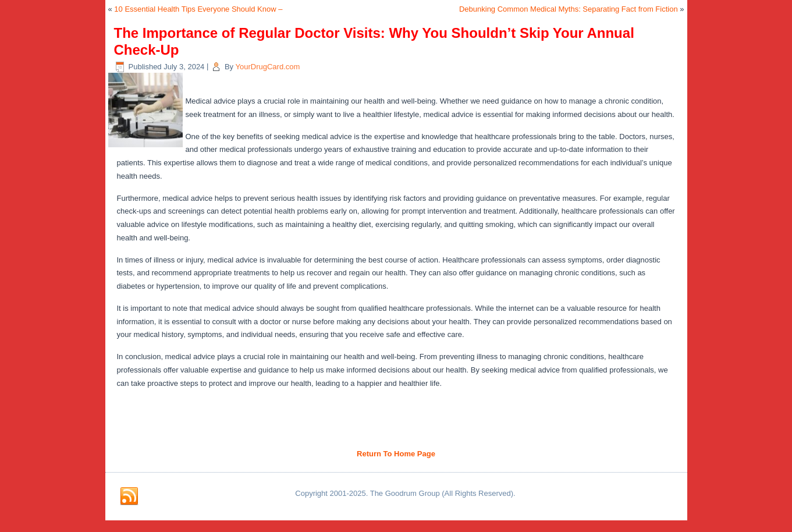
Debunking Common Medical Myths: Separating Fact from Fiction (569, 9)
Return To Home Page (396, 454)
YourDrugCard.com (268, 67)
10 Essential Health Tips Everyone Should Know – (198, 9)
